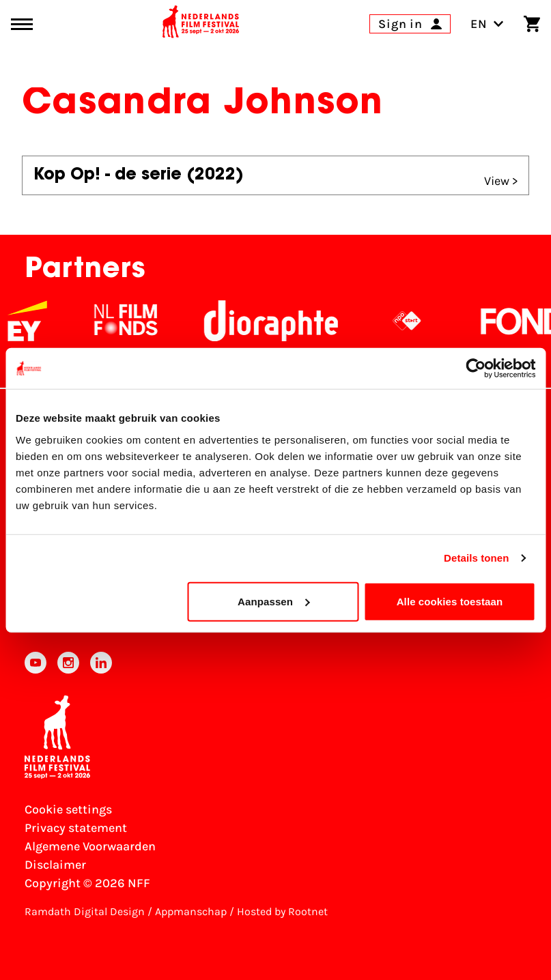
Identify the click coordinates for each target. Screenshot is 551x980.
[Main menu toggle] (22, 24)
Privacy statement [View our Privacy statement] (76, 828)
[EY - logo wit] (42, 321)
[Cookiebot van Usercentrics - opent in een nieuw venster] (476, 369)
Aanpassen (273, 601)
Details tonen (476, 558)
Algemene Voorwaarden (90, 846)
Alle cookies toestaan (450, 601)
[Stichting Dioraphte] (286, 321)
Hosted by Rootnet (282, 911)
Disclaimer (55, 865)
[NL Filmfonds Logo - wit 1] (141, 321)
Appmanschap (191, 911)
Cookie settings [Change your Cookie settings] (68, 809)
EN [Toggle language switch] (487, 24)
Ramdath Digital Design (85, 911)
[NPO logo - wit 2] (422, 321)
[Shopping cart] (532, 24)
